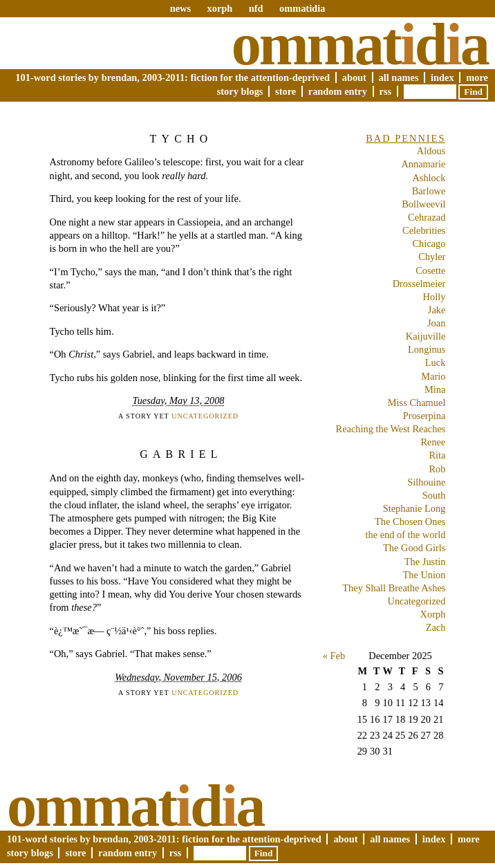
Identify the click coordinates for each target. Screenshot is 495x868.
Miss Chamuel (417, 403)
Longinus (427, 349)
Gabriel (181, 454)
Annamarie (423, 164)
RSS (386, 91)
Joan (436, 323)
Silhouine (426, 482)
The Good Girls (414, 548)
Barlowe (429, 191)
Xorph (433, 614)
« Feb (334, 656)
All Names (399, 77)
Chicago (429, 243)
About (354, 77)
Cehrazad (427, 217)
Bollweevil (423, 204)
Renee (433, 442)
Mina (435, 389)
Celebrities (424, 230)
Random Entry (338, 91)
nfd (256, 8)
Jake (437, 310)
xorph (220, 8)
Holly (435, 297)
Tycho (181, 139)
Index (442, 77)
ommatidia (302, 8)
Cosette (430, 270)
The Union (424, 575)
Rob (437, 469)
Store (286, 91)
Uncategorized (205, 416)
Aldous (431, 151)
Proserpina (424, 416)
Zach (436, 627)
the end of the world (405, 535)
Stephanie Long (414, 508)
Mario (433, 376)
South (434, 495)
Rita (437, 455)
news (180, 8)
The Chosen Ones (410, 521)
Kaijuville (426, 336)
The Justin (425, 562)
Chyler (432, 257)
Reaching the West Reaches (391, 429)
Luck (436, 362)
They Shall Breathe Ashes (394, 588)
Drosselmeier (419, 284)
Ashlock (429, 178)
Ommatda (360, 44)
